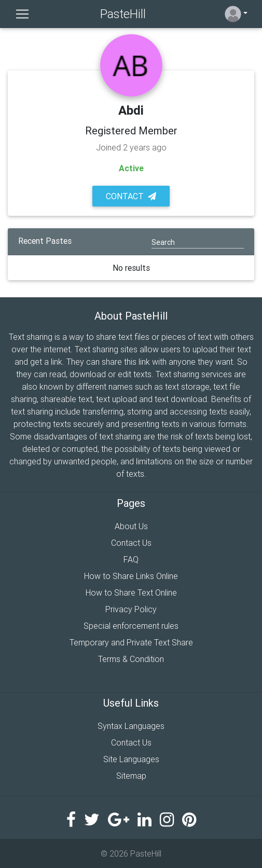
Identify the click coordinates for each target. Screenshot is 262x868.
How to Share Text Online (131, 593)
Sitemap (131, 776)
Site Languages (131, 759)
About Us (131, 526)
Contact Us (131, 543)
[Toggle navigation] (22, 14)
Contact (131, 196)
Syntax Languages (131, 726)
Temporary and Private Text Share (131, 642)
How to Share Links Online (131, 576)
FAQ (131, 559)
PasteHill (123, 14)
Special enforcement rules (131, 626)
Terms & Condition (131, 659)
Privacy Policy (131, 609)
